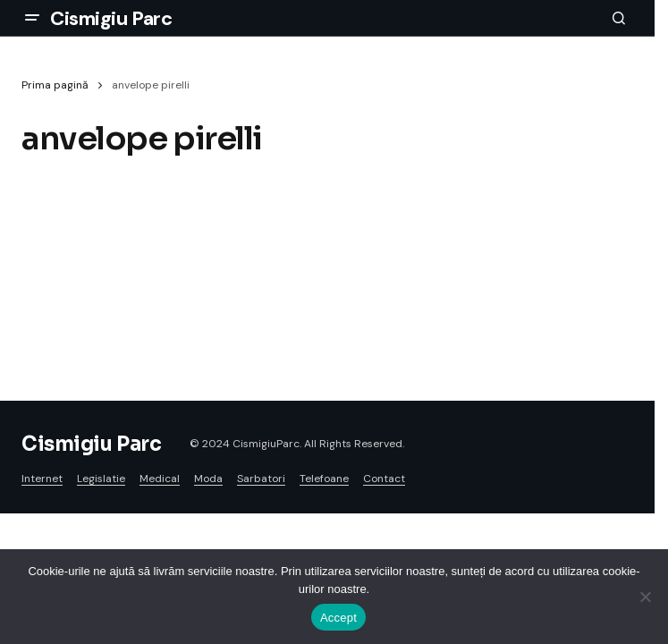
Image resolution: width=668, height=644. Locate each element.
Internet (42, 479)
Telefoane (324, 479)
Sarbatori (261, 479)
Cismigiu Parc (111, 18)
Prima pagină (55, 85)
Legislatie (101, 479)
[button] (32, 18)
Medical (160, 479)
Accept (338, 618)
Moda (208, 479)
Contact (384, 479)
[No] (646, 597)
